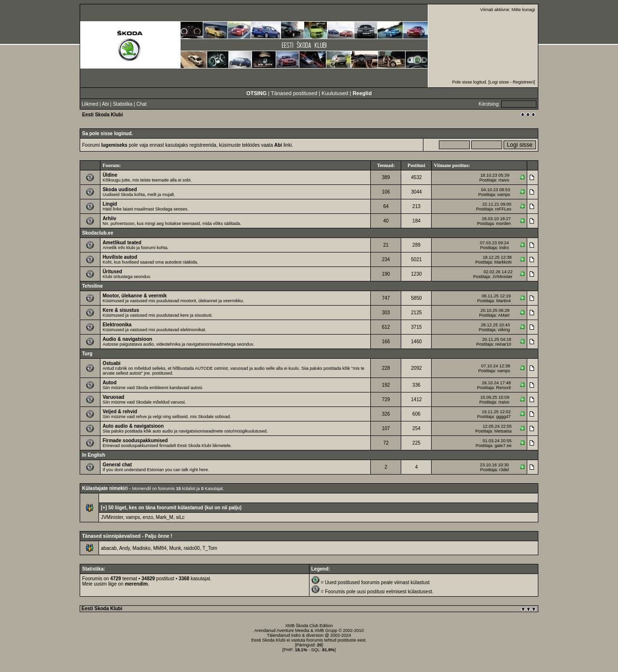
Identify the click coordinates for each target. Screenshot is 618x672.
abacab (109, 548)
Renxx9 (504, 388)
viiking (504, 330)
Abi (105, 104)
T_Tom (210, 548)
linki (283, 145)
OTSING (256, 93)
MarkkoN (503, 262)
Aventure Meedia (293, 630)
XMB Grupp (326, 630)
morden (504, 224)
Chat (141, 104)
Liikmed (90, 104)
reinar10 (503, 344)
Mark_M (165, 517)
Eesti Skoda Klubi (102, 115)
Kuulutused (335, 93)
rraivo (504, 180)
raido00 (192, 548)
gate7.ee (503, 446)
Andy (125, 548)
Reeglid (362, 93)
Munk (175, 548)
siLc (181, 517)
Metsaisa (503, 431)
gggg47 (504, 417)
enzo (148, 517)
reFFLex (504, 209)
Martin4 (504, 301)
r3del (504, 470)
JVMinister (503, 277)
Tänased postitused (294, 93)
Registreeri (523, 82)
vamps (504, 195)
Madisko (141, 548)
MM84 (160, 548)
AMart (504, 315)
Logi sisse (499, 82)
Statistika (123, 104)
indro (504, 248)
